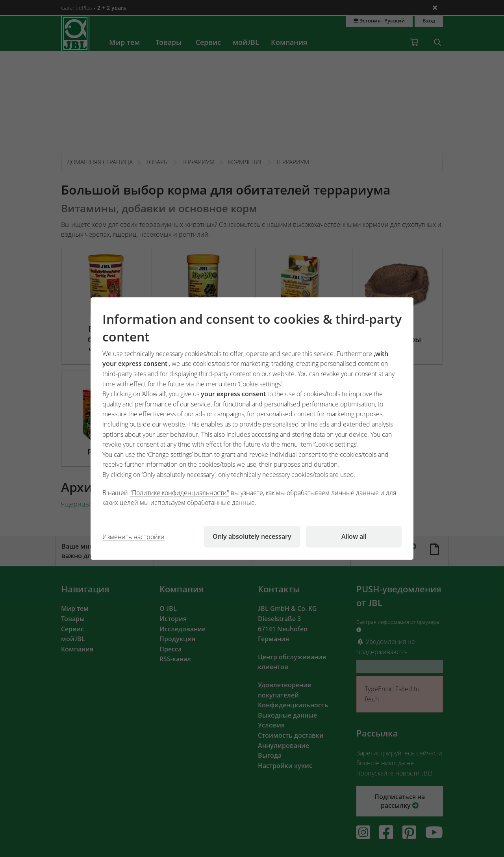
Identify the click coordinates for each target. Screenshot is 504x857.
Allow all (354, 536)
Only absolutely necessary (252, 536)
